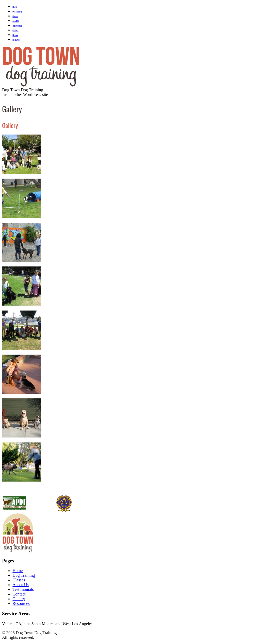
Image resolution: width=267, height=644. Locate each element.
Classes (15, 16)
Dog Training (17, 11)
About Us (16, 21)
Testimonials (17, 26)
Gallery (15, 35)
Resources (16, 40)
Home (15, 7)
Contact (16, 30)
